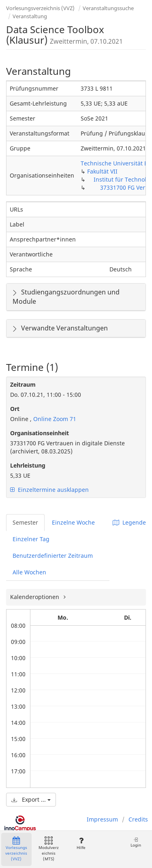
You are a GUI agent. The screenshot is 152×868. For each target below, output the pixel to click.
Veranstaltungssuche (108, 8)
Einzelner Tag (31, 539)
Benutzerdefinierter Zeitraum (53, 556)
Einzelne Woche (73, 522)
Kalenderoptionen (35, 597)
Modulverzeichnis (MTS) (49, 849)
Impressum (102, 819)
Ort (15, 409)
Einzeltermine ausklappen (49, 490)
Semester (25, 522)
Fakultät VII (102, 171)
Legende (129, 522)
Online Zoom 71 (54, 419)
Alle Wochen (29, 572)
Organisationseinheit (40, 433)
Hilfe (81, 844)
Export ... (31, 799)
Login (136, 842)
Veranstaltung (30, 16)
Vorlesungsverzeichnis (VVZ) (40, 8)
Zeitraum (23, 384)
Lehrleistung (28, 465)
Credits (138, 819)
